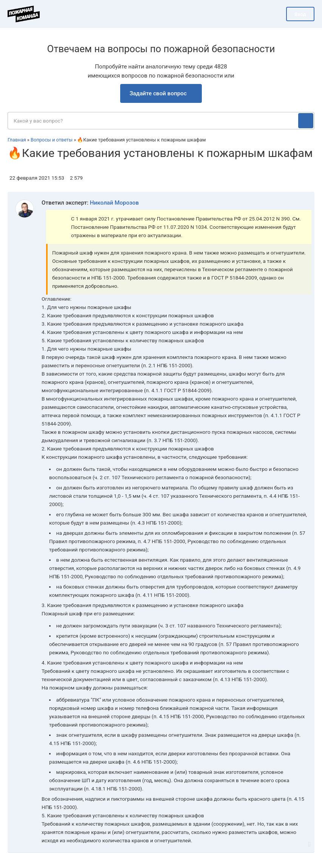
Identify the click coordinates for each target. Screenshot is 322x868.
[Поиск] (306, 121)
